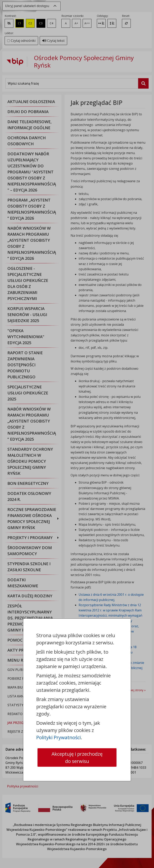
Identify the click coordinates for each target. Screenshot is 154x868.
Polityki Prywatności (59, 737)
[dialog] (77, 434)
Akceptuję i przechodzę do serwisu (77, 757)
